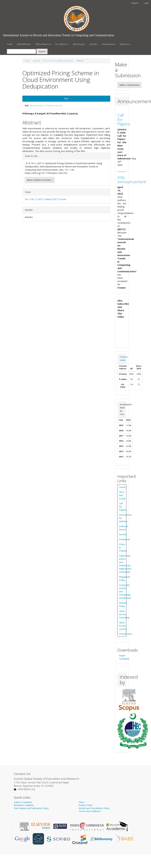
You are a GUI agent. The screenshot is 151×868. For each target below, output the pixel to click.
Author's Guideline (23, 802)
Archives (93, 44)
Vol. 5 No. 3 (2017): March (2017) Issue (58, 61)
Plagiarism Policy (125, 578)
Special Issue (79, 44)
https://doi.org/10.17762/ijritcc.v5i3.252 (46, 106)
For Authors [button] (62, 44)
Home (10, 44)
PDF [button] (66, 99)
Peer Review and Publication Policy (31, 808)
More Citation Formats (40, 180)
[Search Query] (21, 51)
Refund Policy (123, 604)
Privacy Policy (85, 805)
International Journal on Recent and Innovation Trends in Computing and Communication (59, 35)
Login (146, 3)
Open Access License (123, 626)
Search (42, 51)
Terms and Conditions (90, 811)
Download (124, 539)
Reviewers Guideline (24, 805)
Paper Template (124, 657)
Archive (123, 534)
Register (135, 3)
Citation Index (124, 358)
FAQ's (82, 802)
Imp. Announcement (132, 179)
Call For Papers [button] (43, 44)
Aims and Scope (122, 495)
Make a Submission (129, 85)
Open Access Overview (124, 614)
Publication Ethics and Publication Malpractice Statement (125, 564)
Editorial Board (24, 44)
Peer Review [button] (109, 44)
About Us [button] (125, 44)
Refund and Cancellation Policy (94, 808)
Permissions (126, 634)
